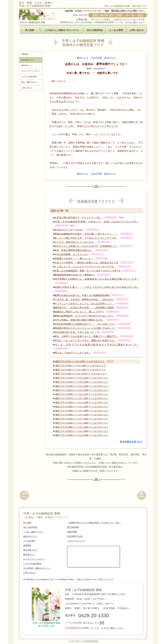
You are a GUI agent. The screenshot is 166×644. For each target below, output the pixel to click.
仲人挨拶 (29, 30)
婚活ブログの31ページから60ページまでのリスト (81, 366)
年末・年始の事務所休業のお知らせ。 (74, 250)
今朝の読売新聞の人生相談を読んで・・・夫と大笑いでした (85, 324)
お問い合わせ (137, 30)
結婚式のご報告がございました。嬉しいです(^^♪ (79, 312)
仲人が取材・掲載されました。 (37, 568)
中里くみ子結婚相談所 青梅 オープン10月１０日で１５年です (88, 271)
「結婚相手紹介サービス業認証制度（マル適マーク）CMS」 (94, 523)
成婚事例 (25, 54)
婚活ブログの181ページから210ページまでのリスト (82, 386)
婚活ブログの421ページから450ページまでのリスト (82, 419)
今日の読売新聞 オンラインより (72, 254)
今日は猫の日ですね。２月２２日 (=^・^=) (77, 332)
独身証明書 (72, 532)
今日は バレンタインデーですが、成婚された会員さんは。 (85, 340)
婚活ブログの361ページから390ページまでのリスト (82, 411)
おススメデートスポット (31, 71)
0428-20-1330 (94, 616)
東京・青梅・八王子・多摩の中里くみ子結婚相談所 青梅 (36, 4)
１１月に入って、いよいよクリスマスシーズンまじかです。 (85, 267)
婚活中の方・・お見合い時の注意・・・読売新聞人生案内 (84, 308)
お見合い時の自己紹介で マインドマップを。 (79, 217)
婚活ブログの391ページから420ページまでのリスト (82, 415)
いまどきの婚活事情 (29, 77)
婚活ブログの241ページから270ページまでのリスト (82, 394)
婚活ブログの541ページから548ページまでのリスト (82, 435)
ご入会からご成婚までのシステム (62, 30)
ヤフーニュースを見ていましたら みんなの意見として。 (84, 304)
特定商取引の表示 (75, 536)
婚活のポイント (30, 536)
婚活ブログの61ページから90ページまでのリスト (81, 370)
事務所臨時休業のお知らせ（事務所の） (75, 275)
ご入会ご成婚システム (33, 532)
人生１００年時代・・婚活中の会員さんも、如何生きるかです (86, 263)
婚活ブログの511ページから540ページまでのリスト (82, 431)
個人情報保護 (73, 527)
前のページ (83, 58)
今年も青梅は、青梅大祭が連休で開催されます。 (80, 320)
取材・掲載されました (30, 82)
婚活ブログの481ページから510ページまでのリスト (82, 427)
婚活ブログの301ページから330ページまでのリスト (82, 402)
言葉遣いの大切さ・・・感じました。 (74, 258)
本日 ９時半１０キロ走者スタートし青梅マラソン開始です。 (86, 336)
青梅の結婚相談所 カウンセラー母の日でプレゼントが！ (84, 316)
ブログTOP (96, 58)
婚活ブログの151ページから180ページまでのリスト (82, 382)
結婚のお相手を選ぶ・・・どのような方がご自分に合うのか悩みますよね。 (97, 287)
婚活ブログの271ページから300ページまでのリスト (82, 398)
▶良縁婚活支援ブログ (132, 442)
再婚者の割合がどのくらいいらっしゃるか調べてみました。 (85, 328)
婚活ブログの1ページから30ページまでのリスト (80, 361)
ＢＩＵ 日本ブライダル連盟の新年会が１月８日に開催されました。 (97, 345)
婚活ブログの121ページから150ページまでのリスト (82, 378)
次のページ (110, 58)
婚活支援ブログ (27, 60)
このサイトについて (76, 541)
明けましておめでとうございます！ (73, 353)
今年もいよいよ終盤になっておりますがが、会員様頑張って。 (86, 246)
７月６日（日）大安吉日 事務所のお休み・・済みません (84, 299)
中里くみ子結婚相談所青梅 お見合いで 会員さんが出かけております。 (97, 222)
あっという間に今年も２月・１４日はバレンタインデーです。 (86, 238)
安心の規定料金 (95, 30)
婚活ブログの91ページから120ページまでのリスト (81, 374)
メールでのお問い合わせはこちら (84, 623)
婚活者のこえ (27, 65)
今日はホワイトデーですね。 (69, 230)
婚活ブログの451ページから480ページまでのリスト (82, 423)
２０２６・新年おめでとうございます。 (75, 242)
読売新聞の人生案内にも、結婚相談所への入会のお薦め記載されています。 (97, 279)
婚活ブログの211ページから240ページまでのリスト (82, 390)
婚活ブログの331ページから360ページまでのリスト (82, 407)
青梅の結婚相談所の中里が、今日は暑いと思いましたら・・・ (86, 234)
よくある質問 (116, 30)
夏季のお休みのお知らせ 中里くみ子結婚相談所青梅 (82, 295)
